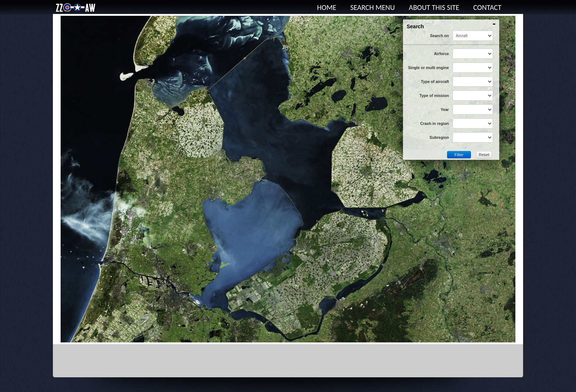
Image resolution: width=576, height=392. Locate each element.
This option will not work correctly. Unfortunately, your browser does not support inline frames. (288, 179)
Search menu (373, 7)
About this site (434, 7)
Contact (487, 7)
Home (327, 7)
